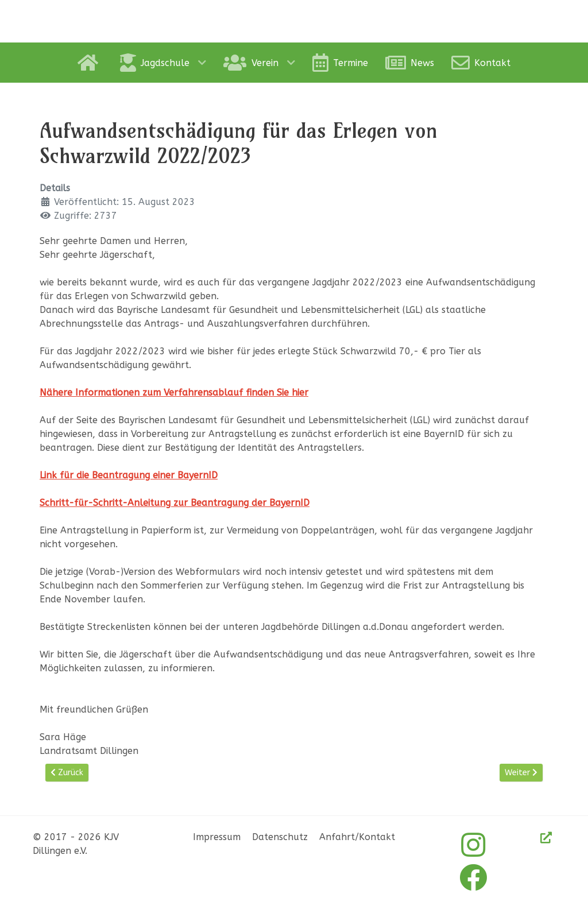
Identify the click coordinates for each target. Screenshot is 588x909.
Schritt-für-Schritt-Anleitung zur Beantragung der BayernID (175, 503)
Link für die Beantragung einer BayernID (129, 475)
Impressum (217, 837)
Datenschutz (280, 837)
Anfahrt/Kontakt (357, 837)
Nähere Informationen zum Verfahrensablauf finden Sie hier (174, 392)
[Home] (90, 63)
